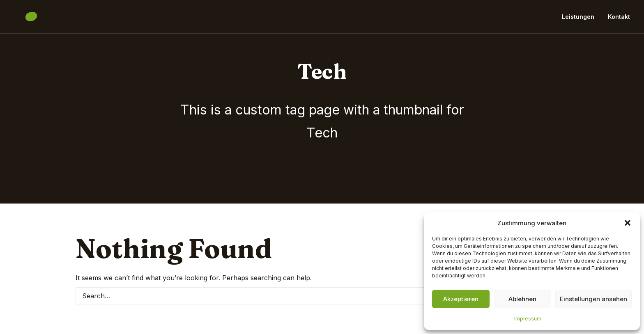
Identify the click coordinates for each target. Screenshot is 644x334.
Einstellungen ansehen (593, 299)
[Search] (322, 296)
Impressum (528, 319)
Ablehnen (522, 299)
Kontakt (619, 19)
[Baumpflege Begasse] (61, 20)
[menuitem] (581, 20)
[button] (628, 223)
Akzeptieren (461, 299)
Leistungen (578, 19)
